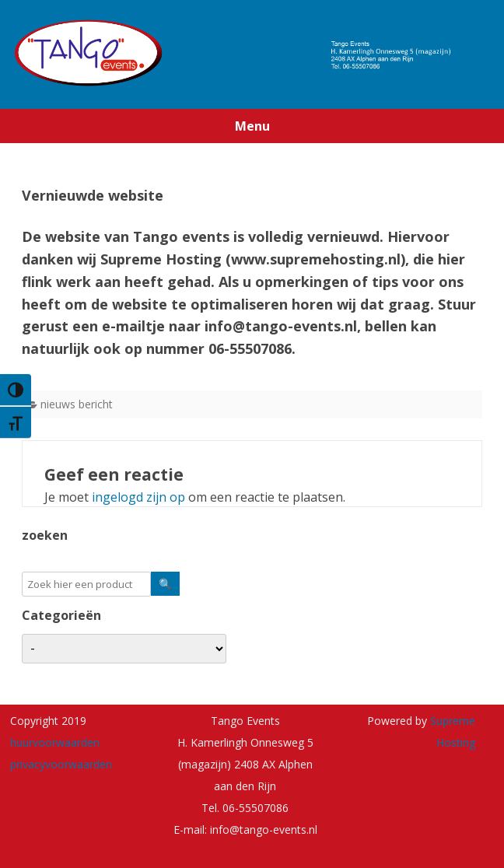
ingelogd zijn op (138, 497)
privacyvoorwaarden (61, 764)
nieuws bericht (77, 404)
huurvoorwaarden (55, 742)
